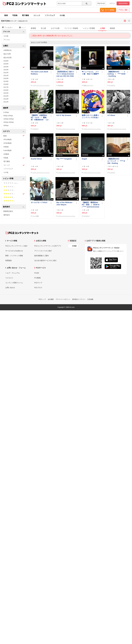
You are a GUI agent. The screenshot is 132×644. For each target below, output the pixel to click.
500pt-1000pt (8, 116)
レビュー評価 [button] (14, 179)
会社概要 (51, 299)
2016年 (6, 90)
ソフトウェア (50, 15)
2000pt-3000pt (9, 122)
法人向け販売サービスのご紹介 (45, 261)
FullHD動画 (7, 150)
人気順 (102, 28)
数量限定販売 (8, 211)
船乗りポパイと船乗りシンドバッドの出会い (90, 116)
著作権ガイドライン (79, 299)
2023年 (6, 70)
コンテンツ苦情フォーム (14, 283)
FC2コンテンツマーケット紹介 (16, 246)
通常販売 (7, 215)
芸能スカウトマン (88, 85)
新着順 (33, 28)
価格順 (112, 28)
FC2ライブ (38, 283)
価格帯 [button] (14, 108)
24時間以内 (7, 50)
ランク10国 (36, 216)
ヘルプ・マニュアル (13, 273)
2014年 (6, 96)
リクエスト (9, 278)
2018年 (6, 84)
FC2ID (37, 273)
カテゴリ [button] (14, 131)
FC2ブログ (38, 288)
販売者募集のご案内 (41, 256)
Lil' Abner (111, 115)
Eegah (84, 159)
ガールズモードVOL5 (39, 202)
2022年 (6, 73)
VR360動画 (7, 143)
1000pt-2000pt (9, 119)
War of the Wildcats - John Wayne (65, 204)
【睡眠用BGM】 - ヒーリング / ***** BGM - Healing (116, 161)
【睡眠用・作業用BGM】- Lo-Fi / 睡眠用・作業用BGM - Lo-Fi (40, 118)
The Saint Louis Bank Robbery (39, 73)
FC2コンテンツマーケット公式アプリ (48, 246)
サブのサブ (112, 85)
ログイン (112, 3)
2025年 (6, 64)
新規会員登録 (123, 3)
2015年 (6, 93)
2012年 (6, 102)
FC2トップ (42, 299)
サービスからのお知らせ (14, 251)
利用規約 (9, 261)
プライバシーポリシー (63, 299)
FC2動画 (37, 278)
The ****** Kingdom (64, 159)
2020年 (6, 78)
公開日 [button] (14, 46)
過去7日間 (7, 54)
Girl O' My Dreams (64, 115)
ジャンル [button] (14, 32)
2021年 (6, 76)
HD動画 (6, 154)
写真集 (15, 15)
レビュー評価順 (89, 28)
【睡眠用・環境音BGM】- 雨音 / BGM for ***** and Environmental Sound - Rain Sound (91, 205)
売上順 (43, 28)
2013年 (6, 99)
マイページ (101, 3)
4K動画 (6, 147)
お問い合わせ (10, 288)
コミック (37, 15)
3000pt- (6, 125)
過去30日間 (7, 58)
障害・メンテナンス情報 (14, 256)
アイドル (7, 40)
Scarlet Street (36, 159)
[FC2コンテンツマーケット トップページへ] (22, 233)
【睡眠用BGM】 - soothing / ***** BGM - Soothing (116, 74)
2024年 (14, 67)
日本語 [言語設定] (74, 246)
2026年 (6, 61)
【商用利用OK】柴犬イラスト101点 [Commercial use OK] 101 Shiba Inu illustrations (65, 74)
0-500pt (6, 112)
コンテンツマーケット (30, 4)
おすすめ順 (55, 28)
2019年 (6, 81)
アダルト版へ (123, 10)
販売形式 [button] (14, 207)
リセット (22, 27)
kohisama (61, 85)
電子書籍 (25, 15)
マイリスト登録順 (71, 28)
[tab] (81, 28)
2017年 (6, 87)
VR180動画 (7, 139)
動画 (6, 15)
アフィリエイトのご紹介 (43, 251)
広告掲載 (90, 299)
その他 (62, 15)
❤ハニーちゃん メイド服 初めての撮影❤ (90, 73)
